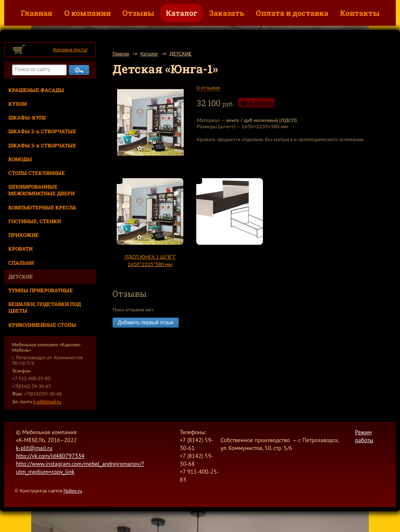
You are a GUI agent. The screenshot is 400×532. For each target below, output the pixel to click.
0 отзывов (208, 88)
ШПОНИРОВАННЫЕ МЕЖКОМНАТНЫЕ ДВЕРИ (41, 190)
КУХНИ (17, 104)
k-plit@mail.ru (47, 401)
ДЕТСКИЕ (21, 276)
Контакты (360, 13)
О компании (87, 13)
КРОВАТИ (20, 249)
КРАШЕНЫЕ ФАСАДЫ (36, 90)
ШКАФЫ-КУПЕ (27, 117)
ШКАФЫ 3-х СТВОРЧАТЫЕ (42, 145)
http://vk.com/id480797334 (50, 456)
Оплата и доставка (292, 13)
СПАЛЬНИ (21, 263)
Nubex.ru (73, 491)
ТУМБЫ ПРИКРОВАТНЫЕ (41, 290)
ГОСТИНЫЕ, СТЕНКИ (35, 221)
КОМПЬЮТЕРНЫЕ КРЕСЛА (42, 207)
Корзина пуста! (70, 49)
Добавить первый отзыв (146, 323)
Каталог (182, 13)
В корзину (261, 103)
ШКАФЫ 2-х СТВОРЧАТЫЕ (42, 131)
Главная (37, 13)
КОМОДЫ (20, 159)
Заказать (227, 13)
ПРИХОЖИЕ (24, 235)
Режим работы (364, 436)
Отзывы (138, 13)
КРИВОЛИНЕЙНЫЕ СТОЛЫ (42, 325)
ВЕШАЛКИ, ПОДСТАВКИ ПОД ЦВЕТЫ (45, 307)
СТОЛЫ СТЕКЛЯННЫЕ (37, 173)
